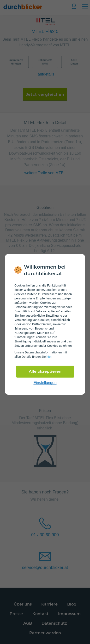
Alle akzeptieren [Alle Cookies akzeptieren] (45, 371)
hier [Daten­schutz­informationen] (49, 357)
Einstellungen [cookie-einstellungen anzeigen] (45, 383)
